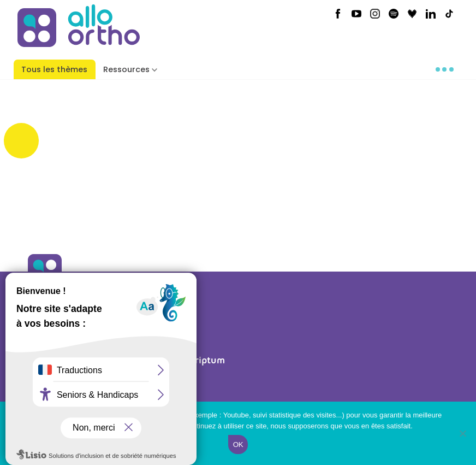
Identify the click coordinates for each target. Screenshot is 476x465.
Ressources (126, 69)
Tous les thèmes (54, 69)
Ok (238, 445)
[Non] (462, 433)
